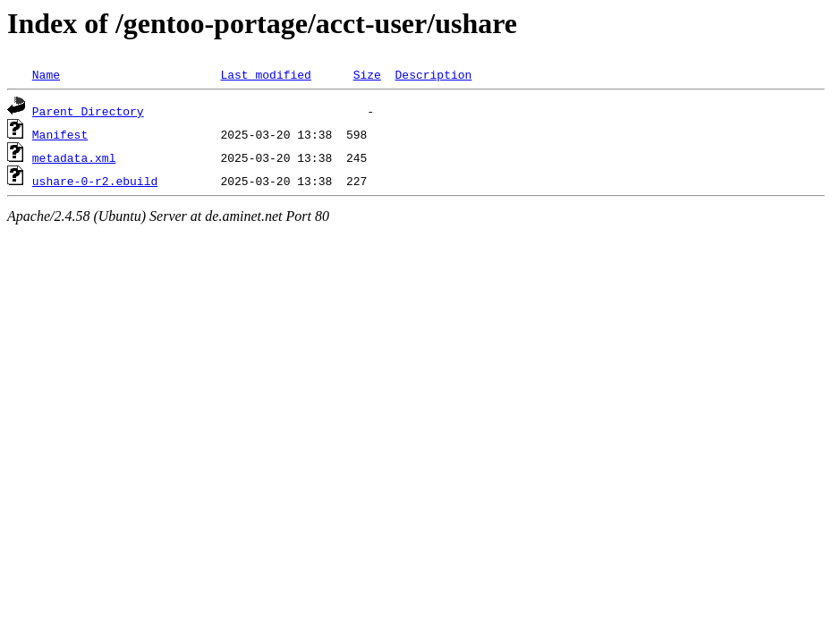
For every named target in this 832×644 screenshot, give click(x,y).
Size (367, 74)
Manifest (60, 134)
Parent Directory (88, 111)
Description (433, 74)
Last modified (265, 74)
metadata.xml (74, 157)
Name (46, 74)
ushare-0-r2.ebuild (95, 181)
